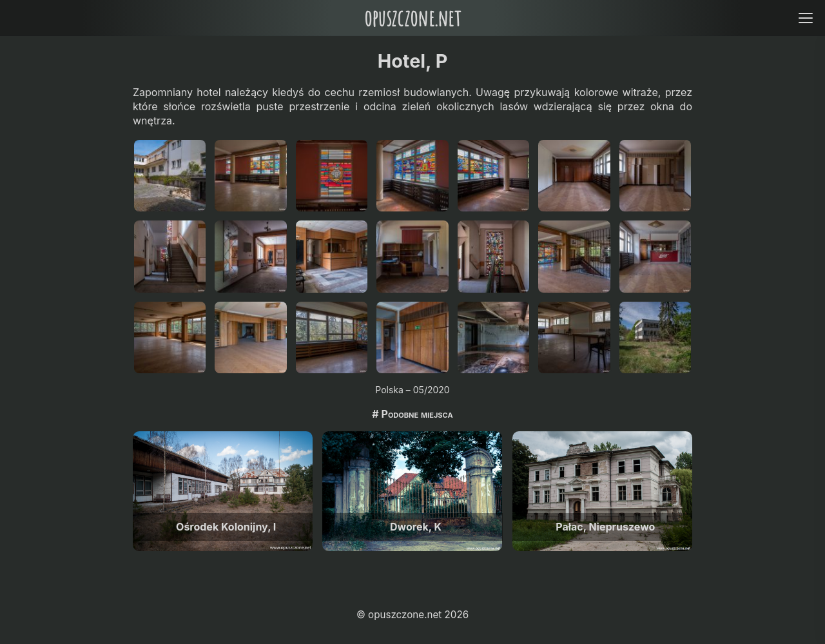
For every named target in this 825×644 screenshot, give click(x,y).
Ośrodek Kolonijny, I (226, 527)
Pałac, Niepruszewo (605, 527)
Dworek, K (416, 527)
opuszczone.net (412, 18)
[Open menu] (805, 18)
